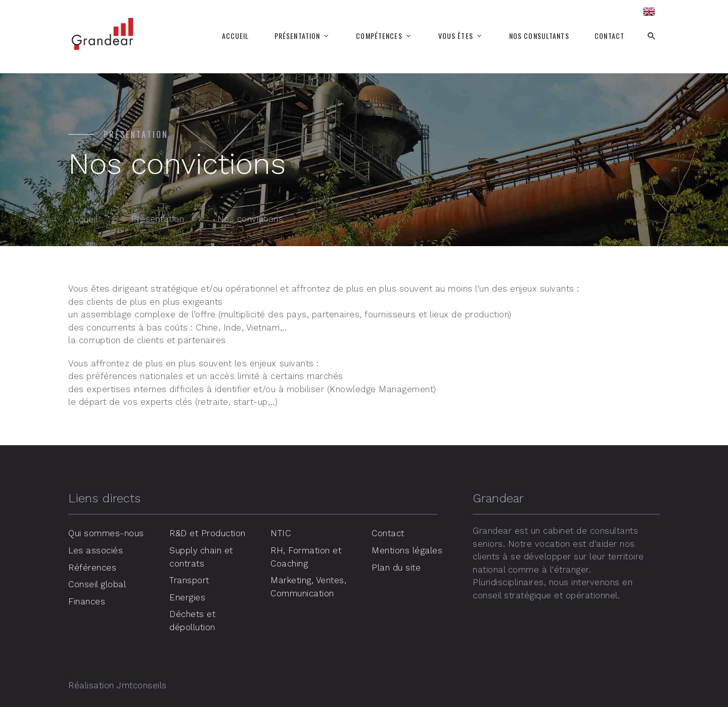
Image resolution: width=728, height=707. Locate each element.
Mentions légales (407, 550)
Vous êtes (456, 36)
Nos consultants (539, 36)
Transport (189, 580)
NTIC (281, 533)
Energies (187, 597)
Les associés (96, 550)
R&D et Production (208, 533)
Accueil (236, 36)
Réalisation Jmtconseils (118, 685)
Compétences (379, 36)
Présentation (297, 36)
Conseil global (97, 584)
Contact (609, 36)
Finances (87, 601)
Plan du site (396, 567)
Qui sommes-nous (106, 533)
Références (92, 567)
